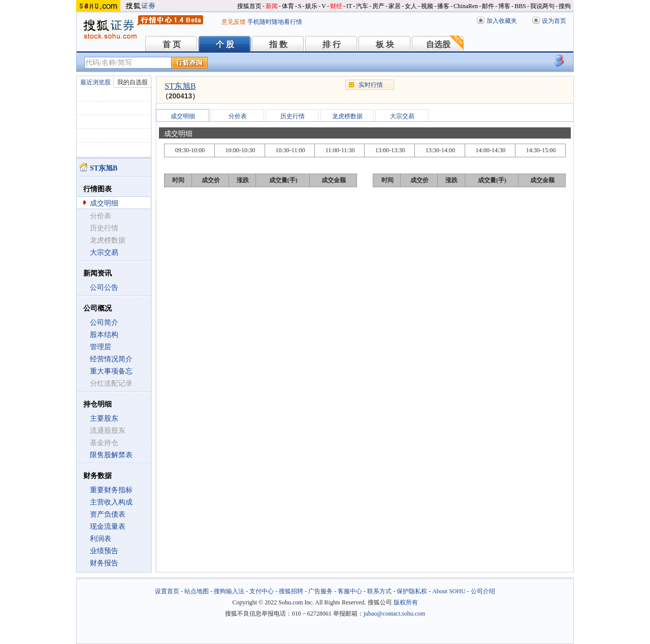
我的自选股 (133, 82)
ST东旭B (180, 86)
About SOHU (449, 591)
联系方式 (379, 591)
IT (349, 6)
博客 (504, 6)
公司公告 (104, 287)
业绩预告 (104, 551)
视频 (427, 6)
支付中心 (262, 591)
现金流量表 (108, 527)
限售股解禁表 (111, 455)
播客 (443, 6)
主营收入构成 (111, 502)
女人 (411, 6)
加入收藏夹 (502, 21)
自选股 (438, 44)
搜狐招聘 (291, 591)
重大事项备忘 (111, 371)
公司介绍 (483, 591)
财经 (336, 6)
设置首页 (167, 591)
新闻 (272, 6)
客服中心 (350, 591)
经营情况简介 (111, 359)
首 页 (172, 44)
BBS (520, 6)
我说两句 (542, 6)
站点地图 (197, 591)
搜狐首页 (249, 6)
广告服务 (320, 591)
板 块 (385, 44)
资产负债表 (108, 514)
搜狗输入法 (229, 591)
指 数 (278, 44)
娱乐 (311, 6)
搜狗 (565, 6)
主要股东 (104, 418)
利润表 (101, 539)
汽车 (362, 6)
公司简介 (104, 323)
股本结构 (104, 335)
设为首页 (554, 21)
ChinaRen (466, 6)
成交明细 (104, 203)
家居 (395, 6)
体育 (288, 6)
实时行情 (371, 85)
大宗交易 (104, 252)
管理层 (101, 347)
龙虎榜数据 (347, 116)
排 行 (332, 44)
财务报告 (104, 563)
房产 (378, 6)
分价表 (238, 116)
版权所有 (406, 602)
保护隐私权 (412, 591)
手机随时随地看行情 (275, 22)
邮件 (488, 6)
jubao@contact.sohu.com (395, 614)
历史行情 (292, 116)
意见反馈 (234, 22)
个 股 (225, 44)
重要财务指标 (111, 490)
